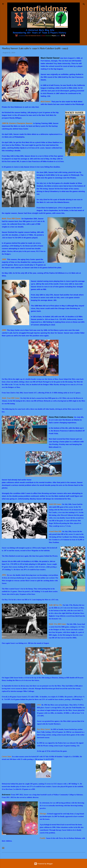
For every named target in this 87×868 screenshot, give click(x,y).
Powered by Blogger (43, 864)
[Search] (84, 5)
